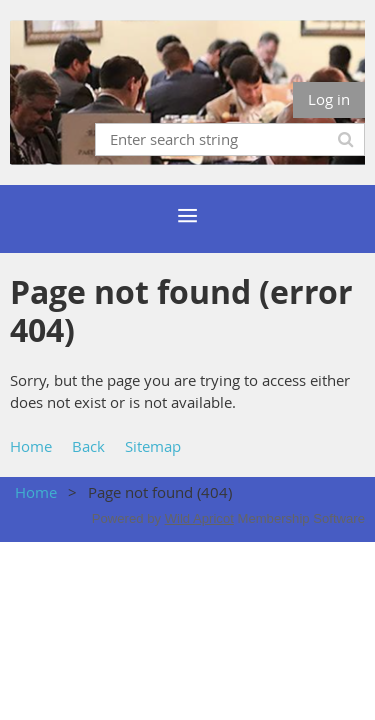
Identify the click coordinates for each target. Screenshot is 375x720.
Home (31, 446)
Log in (329, 99)
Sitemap (153, 446)
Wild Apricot (199, 518)
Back (88, 446)
